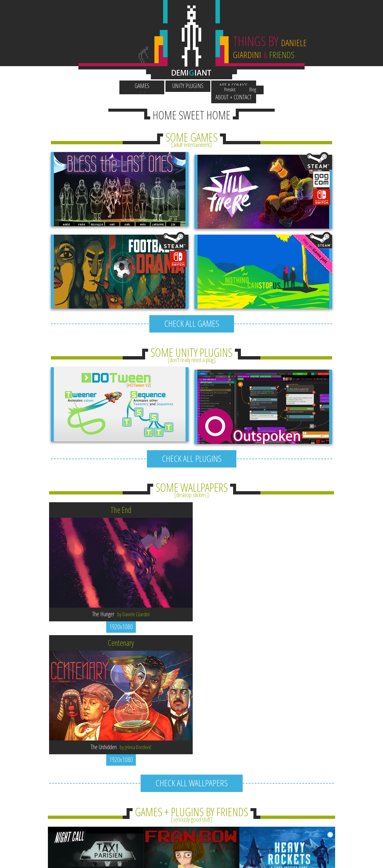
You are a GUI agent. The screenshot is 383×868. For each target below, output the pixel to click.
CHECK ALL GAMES (192, 303)
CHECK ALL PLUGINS (192, 436)
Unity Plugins (168, 86)
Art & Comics (215, 86)
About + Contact (261, 86)
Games (123, 86)
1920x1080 (120, 604)
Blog (272, 75)
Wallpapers (122, 75)
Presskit (250, 75)
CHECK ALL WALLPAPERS (192, 627)
